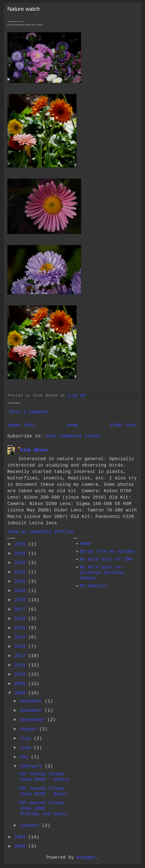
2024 (21, 544)
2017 (21, 609)
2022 (21, 563)
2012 (21, 656)
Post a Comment (29, 412)
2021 (21, 572)
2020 (21, 581)
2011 (21, 665)
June (27, 748)
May (25, 757)
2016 (21, 619)
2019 (21, 591)
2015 (21, 628)
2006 (21, 846)
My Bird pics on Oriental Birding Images (102, 573)
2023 (21, 554)
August (30, 729)
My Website (93, 586)
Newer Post (22, 425)
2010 (21, 674)
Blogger (86, 857)
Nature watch (24, 9)
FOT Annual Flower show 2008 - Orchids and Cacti (43, 808)
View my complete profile (40, 532)
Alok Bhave (34, 450)
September (34, 720)
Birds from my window (107, 552)
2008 (21, 693)
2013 (21, 647)
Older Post (123, 425)
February (32, 766)
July (27, 738)
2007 (21, 837)
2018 (21, 600)
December (32, 701)
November (32, 711)
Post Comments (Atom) (73, 436)
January (31, 826)
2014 (21, 637)
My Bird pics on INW (106, 559)
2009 (21, 684)
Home (72, 425)
